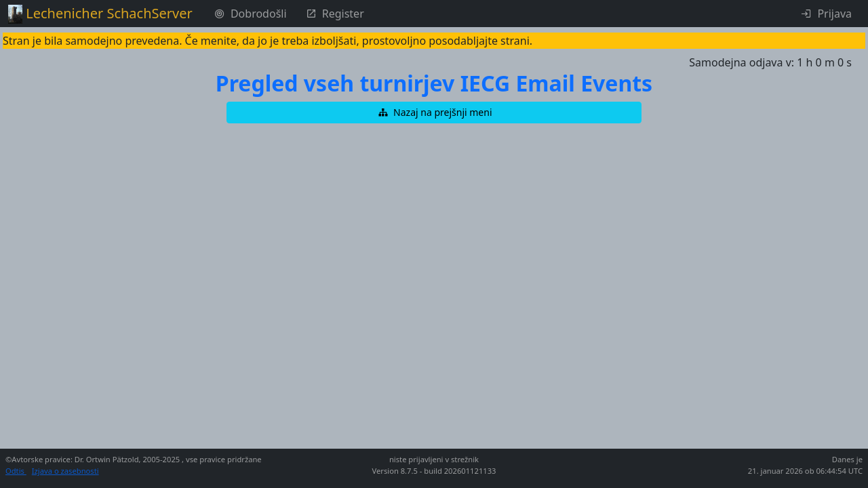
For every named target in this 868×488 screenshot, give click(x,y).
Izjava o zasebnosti (65, 471)
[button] (434, 113)
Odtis (16, 471)
